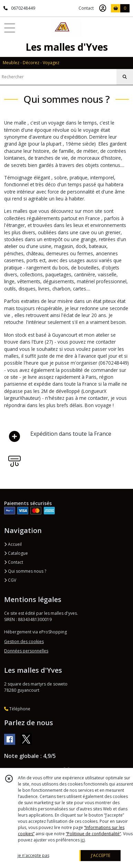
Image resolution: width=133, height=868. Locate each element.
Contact (86, 8)
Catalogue (16, 553)
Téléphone (17, 709)
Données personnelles (26, 651)
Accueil (13, 544)
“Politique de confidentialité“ (93, 834)
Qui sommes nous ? (25, 571)
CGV (10, 580)
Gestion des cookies (24, 642)
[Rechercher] (125, 77)
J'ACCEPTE (101, 855)
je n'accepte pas (33, 855)
